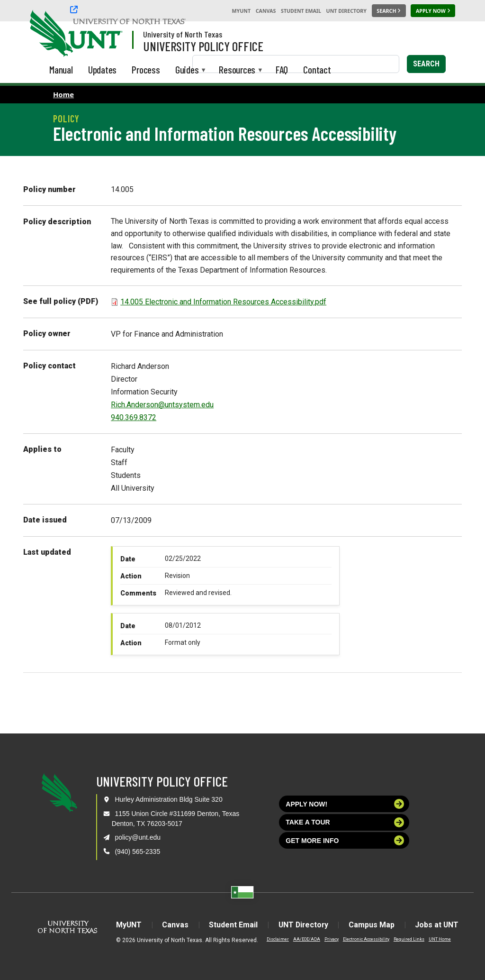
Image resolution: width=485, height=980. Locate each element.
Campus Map (373, 925)
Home (63, 94)
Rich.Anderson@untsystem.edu (162, 405)
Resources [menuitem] (237, 70)
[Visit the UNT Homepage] (108, 34)
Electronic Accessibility (364, 939)
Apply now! (345, 804)
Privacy (329, 939)
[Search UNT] (389, 11)
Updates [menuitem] (103, 69)
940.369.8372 (134, 417)
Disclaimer (275, 939)
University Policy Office (203, 46)
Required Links (407, 939)
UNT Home (437, 939)
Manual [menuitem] (61, 69)
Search (426, 64)
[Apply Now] (433, 11)
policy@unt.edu (138, 837)
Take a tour (345, 822)
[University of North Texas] (48, 32)
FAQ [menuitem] (282, 69)
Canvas (266, 11)
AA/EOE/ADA (304, 939)
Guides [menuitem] (187, 70)
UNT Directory (346, 11)
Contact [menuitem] (317, 69)
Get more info (345, 840)
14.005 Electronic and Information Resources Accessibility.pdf (223, 302)
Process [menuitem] (146, 69)
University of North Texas (183, 34)
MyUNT (241, 11)
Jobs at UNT (439, 925)
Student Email (301, 11)
